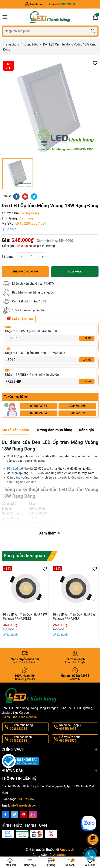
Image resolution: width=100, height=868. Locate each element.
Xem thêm (50, 533)
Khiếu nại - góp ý (78, 727)
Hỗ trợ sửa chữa (78, 739)
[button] (95, 63)
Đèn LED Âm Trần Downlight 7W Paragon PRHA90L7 (74, 617)
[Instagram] (33, 815)
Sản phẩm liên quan (24, 556)
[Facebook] (5, 815)
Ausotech (60, 855)
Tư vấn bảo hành (29, 739)
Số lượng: (8, 257)
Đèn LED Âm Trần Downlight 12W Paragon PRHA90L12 (25, 617)
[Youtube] (24, 815)
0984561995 (77, 406)
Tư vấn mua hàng (29, 727)
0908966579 (77, 413)
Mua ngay (75, 272)
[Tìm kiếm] (93, 31)
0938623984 (39, 406)
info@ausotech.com (24, 805)
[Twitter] (15, 815)
